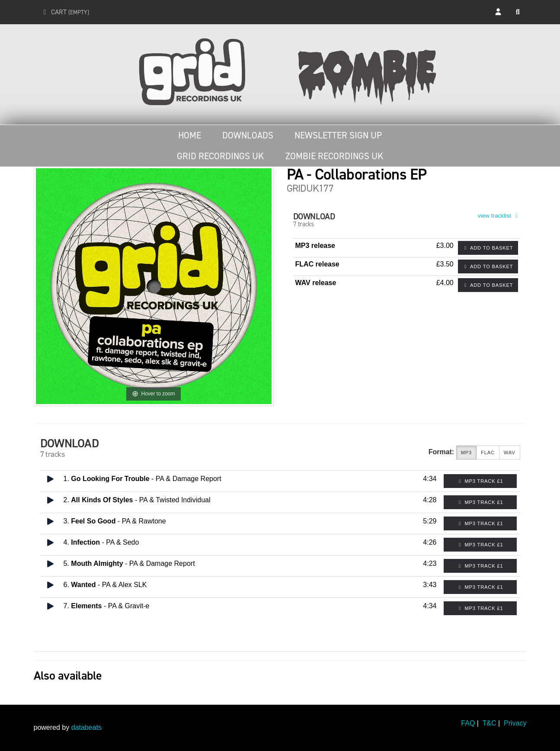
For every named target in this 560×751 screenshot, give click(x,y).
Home (190, 135)
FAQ (468, 723)
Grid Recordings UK (220, 156)
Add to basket (488, 248)
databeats (86, 727)
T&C (490, 723)
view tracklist (499, 216)
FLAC (488, 453)
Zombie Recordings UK (334, 156)
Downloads (248, 135)
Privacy (515, 723)
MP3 (466, 453)
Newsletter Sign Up (338, 135)
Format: (442, 452)
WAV (510, 453)
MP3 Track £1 (480, 481)
